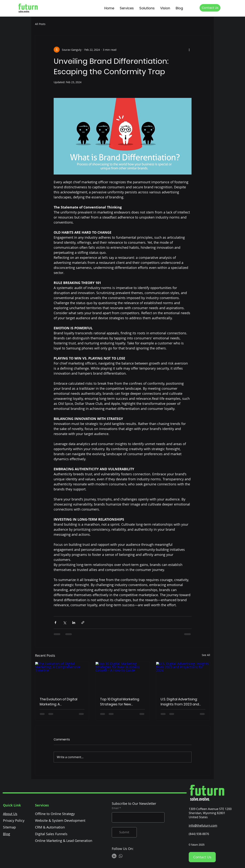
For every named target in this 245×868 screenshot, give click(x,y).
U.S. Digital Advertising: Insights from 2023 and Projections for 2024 (180, 702)
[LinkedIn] (114, 856)
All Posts (40, 24)
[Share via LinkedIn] (74, 623)
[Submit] (124, 832)
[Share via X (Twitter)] (65, 623)
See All (206, 655)
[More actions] (189, 50)
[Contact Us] (210, 8)
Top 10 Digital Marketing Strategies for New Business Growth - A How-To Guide (121, 702)
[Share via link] (83, 623)
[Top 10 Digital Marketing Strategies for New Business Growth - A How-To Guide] (122, 677)
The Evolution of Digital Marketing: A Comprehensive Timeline (60, 702)
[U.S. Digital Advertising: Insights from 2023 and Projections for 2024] (183, 677)
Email (115, 808)
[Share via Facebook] (55, 623)
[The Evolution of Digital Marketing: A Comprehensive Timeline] (62, 677)
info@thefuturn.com (203, 825)
